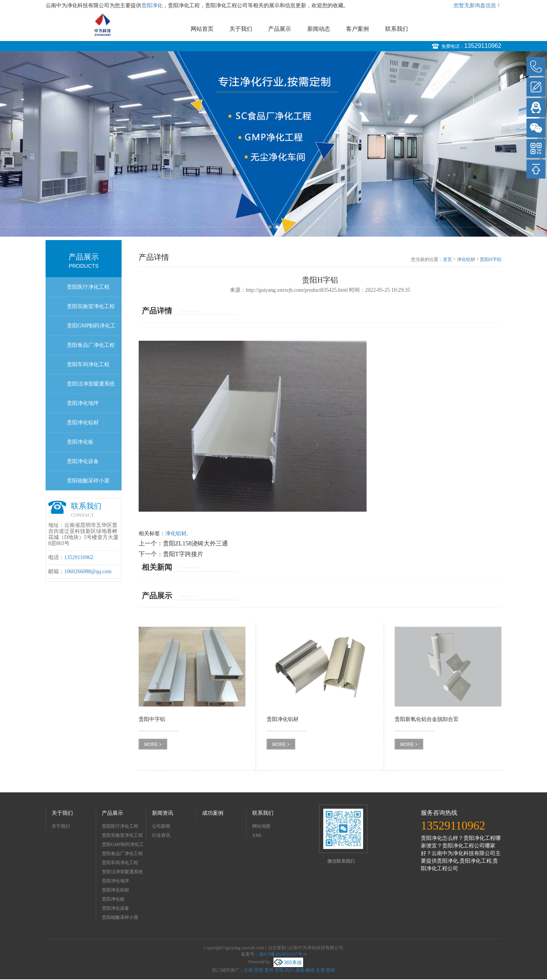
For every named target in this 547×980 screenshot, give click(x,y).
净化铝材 (466, 259)
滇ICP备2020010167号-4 (283, 954)
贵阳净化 (152, 6)
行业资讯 (161, 835)
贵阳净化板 (80, 442)
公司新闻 (161, 826)
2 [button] (277, 227)
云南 (248, 970)
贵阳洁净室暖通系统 (91, 384)
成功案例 (213, 813)
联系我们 (397, 29)
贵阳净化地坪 (83, 403)
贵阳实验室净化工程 (91, 306)
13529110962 (483, 46)
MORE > (153, 744)
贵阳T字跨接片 (183, 554)
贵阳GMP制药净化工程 (91, 329)
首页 (447, 259)
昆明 (259, 970)
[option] (273, 144)
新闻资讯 (163, 813)
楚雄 (330, 970)
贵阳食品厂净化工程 (91, 345)
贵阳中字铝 (152, 719)
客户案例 (357, 29)
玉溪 (320, 970)
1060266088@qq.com (88, 571)
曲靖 (310, 970)
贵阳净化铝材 (83, 423)
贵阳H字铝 (491, 259)
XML (257, 835)
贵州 (269, 970)
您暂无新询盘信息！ (477, 6)
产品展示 (280, 29)
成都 (300, 970)
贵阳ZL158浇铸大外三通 (196, 543)
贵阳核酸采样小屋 (88, 481)
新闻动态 (319, 29)
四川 (289, 970)
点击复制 (277, 948)
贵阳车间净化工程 (88, 364)
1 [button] (270, 227)
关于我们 (241, 29)
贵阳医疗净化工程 (88, 287)
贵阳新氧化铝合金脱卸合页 (427, 719)
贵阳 (279, 970)
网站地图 (261, 826)
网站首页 (202, 29)
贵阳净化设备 (83, 461)
